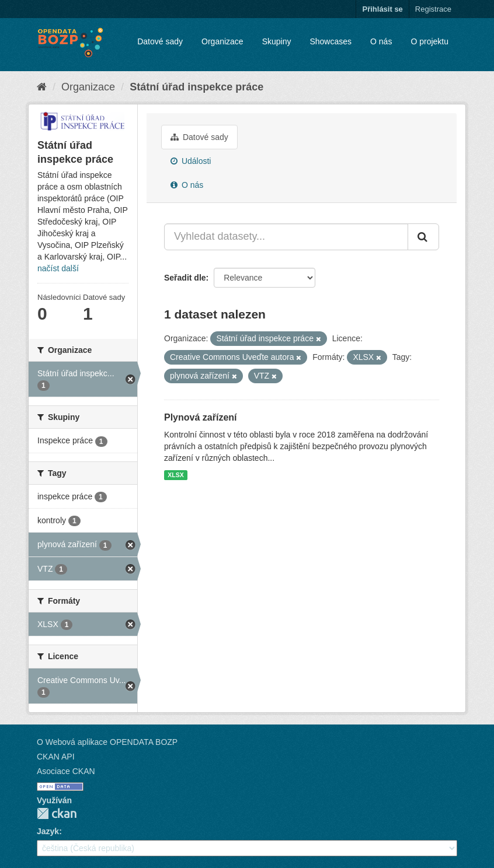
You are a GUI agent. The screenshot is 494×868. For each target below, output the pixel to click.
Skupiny (277, 41)
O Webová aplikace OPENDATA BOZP (107, 742)
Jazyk (48, 831)
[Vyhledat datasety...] (286, 237)
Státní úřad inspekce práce (196, 87)
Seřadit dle (185, 278)
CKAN (57, 813)
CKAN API (56, 757)
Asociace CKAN (66, 771)
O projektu (429, 41)
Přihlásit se (382, 9)
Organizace (222, 41)
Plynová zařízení (201, 417)
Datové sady (160, 41)
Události (191, 161)
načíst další (58, 268)
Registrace (433, 9)
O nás (381, 41)
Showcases (331, 41)
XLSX (175, 475)
